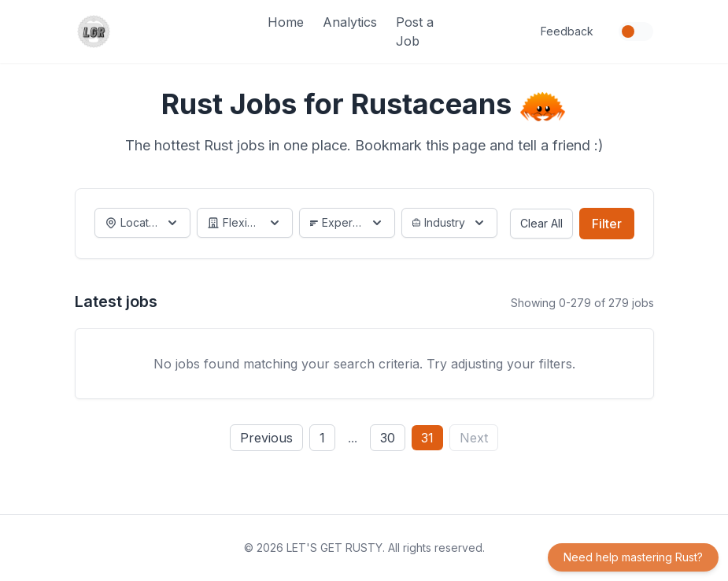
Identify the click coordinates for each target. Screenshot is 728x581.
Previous (266, 438)
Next (474, 438)
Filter (607, 224)
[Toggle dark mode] (636, 31)
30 (388, 438)
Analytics (350, 22)
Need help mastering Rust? (633, 557)
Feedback (567, 31)
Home (286, 22)
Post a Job (415, 31)
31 (427, 438)
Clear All (541, 223)
